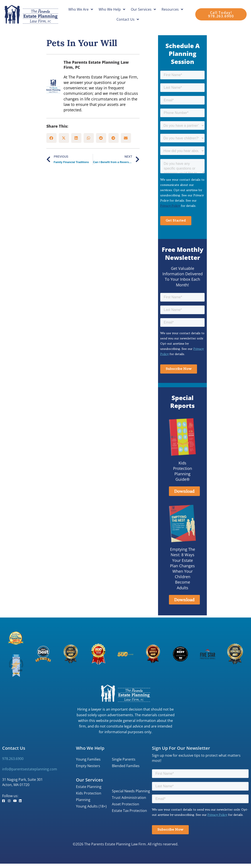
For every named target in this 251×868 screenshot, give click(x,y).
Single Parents (124, 759)
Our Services (143, 9)
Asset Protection (125, 804)
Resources (172, 9)
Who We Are (81, 9)
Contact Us (128, 19)
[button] (51, 138)
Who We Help (112, 9)
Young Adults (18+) (91, 806)
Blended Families (126, 766)
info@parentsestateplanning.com (30, 769)
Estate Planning (89, 787)
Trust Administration (129, 798)
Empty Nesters (88, 766)
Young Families (88, 759)
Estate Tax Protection (129, 811)
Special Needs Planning (131, 791)
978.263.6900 (13, 759)
